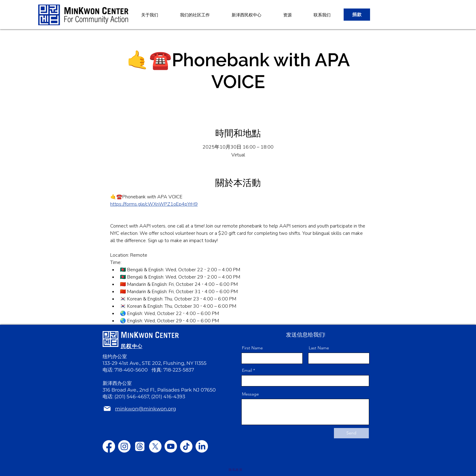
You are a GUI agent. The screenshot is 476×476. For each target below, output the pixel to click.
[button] (246, 15)
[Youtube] (171, 446)
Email (247, 370)
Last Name (319, 348)
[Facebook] (109, 446)
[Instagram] (124, 446)
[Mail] (107, 409)
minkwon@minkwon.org (146, 409)
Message (250, 394)
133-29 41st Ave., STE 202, (133, 363)
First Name (252, 348)
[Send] (351, 433)
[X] (155, 446)
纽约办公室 (115, 356)
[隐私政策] (236, 470)
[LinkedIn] (202, 446)
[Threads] (140, 446)
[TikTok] (186, 446)
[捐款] (357, 15)
